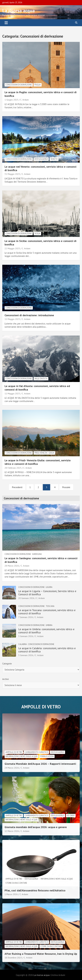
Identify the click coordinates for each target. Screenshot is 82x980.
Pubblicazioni (47, 756)
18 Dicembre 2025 (13, 958)
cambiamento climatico (36, 752)
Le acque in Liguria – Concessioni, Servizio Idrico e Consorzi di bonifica (47, 593)
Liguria (49, 587)
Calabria (23, 644)
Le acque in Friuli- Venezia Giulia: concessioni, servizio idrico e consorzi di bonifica (38, 462)
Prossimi (66, 487)
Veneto (54, 159)
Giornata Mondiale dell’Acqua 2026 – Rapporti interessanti (40, 764)
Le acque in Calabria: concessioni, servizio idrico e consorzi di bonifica (47, 650)
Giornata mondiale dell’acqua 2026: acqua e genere (36, 827)
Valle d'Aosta (41, 379)
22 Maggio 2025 (12, 248)
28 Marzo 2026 (12, 566)
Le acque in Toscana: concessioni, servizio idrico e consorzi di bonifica (47, 612)
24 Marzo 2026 (12, 768)
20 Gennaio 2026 (26, 598)
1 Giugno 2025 (11, 100)
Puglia (38, 85)
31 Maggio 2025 (12, 174)
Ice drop (71, 815)
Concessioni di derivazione (19, 85)
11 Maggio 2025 (12, 319)
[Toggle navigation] (6, 23)
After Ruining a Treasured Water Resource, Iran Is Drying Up (41, 954)
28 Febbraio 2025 (13, 468)
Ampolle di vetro (14, 752)
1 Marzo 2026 (11, 894)
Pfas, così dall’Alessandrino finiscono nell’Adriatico (35, 890)
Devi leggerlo (41, 159)
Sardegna (37, 554)
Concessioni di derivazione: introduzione (29, 315)
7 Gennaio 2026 (26, 617)
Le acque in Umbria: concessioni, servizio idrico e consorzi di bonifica (46, 631)
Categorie (7, 664)
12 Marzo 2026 (12, 831)
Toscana (50, 606)
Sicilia (37, 233)
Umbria (49, 625)
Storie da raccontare (16, 883)
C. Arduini (24, 100)
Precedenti (17, 487)
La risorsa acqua (19, 11)
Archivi (5, 679)
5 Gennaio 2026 (26, 636)
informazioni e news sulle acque (22, 756)
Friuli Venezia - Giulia (44, 453)
